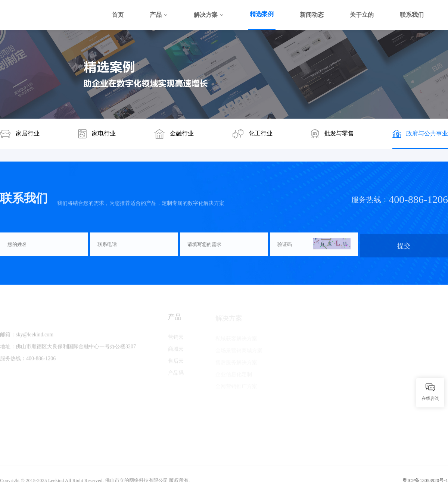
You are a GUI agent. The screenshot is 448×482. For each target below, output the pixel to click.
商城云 (176, 350)
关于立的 (362, 15)
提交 (404, 247)
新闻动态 (312, 15)
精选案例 (262, 14)
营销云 (176, 339)
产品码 (176, 374)
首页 (118, 15)
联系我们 (412, 15)
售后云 (176, 362)
